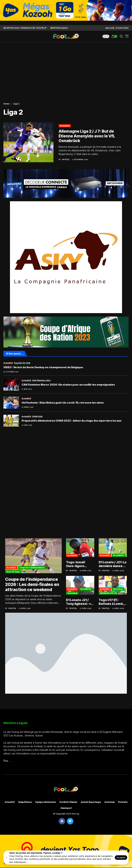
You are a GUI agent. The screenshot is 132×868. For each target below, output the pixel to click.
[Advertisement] (66, 68)
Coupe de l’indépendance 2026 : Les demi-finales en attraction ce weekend (32, 584)
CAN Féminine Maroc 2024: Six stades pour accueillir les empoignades (68, 385)
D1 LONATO (119, 555)
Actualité (65, 126)
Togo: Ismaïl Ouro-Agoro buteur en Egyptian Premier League (79, 564)
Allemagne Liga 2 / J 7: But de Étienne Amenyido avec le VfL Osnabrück (87, 136)
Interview (72, 593)
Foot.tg (66, 159)
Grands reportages (91, 802)
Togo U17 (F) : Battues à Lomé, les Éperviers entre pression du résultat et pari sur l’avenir (112, 602)
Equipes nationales (46, 802)
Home (6, 104)
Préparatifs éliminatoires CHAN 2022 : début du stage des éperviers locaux (71, 421)
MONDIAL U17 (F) (108, 593)
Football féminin (68, 802)
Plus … (7, 761)
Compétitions (25, 802)
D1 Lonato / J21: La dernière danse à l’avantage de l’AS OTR (112, 564)
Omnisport (66, 808)
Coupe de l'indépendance (32, 567)
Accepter (121, 857)
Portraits (123, 802)
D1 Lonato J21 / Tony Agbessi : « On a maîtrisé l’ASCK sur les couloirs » (78, 602)
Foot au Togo (13, 572)
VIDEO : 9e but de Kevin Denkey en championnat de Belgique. (44, 367)
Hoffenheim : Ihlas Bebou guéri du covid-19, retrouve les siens (63, 403)
